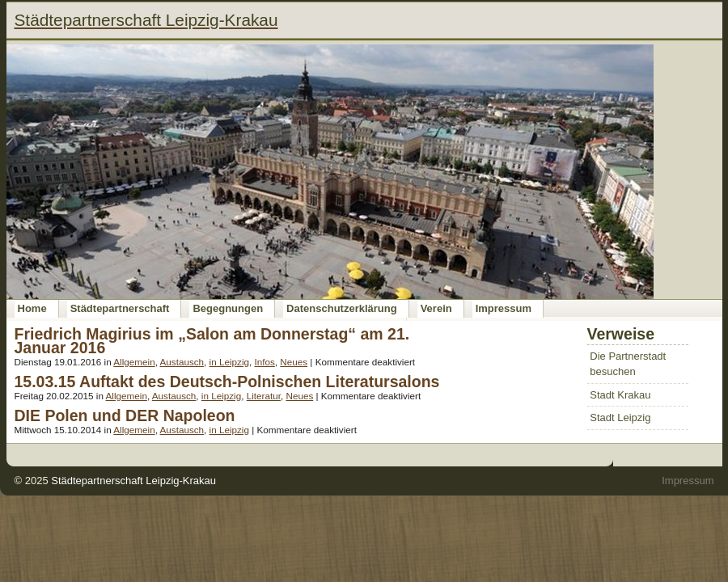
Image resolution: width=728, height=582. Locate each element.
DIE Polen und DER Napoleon (125, 415)
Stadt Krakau (620, 395)
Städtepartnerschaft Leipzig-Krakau (133, 481)
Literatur (264, 396)
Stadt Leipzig (620, 418)
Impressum (504, 308)
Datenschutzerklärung (342, 308)
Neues (294, 362)
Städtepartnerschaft (120, 308)
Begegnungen (228, 308)
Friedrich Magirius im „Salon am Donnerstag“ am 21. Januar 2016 (212, 341)
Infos (264, 362)
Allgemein (134, 362)
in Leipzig (229, 362)
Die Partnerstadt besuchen (628, 364)
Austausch (182, 362)
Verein (436, 308)
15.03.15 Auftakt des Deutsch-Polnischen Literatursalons (227, 382)
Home (32, 308)
